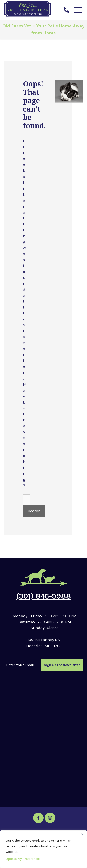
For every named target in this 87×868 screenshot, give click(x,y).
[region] (43, 849)
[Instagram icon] (50, 818)
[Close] (82, 834)
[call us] (66, 10)
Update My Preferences (23, 859)
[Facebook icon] (38, 818)
